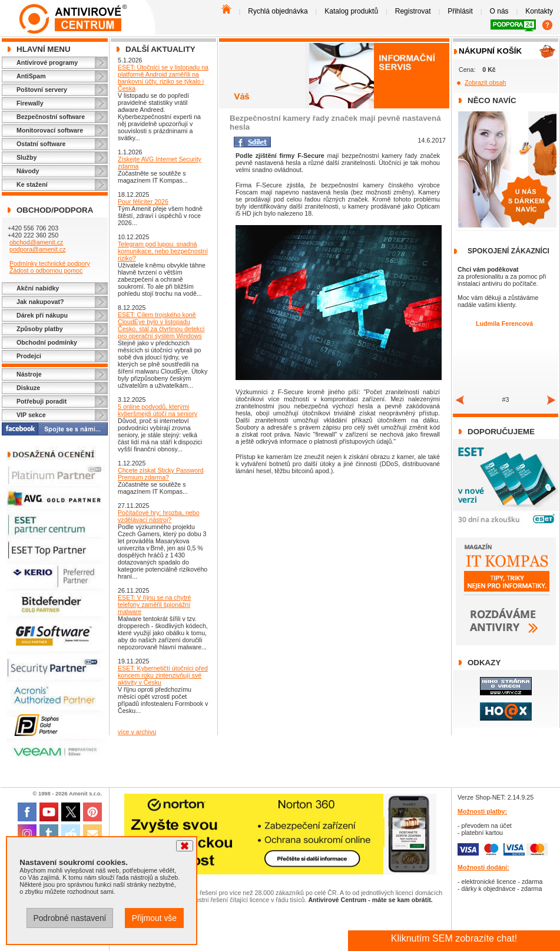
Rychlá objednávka (278, 11)
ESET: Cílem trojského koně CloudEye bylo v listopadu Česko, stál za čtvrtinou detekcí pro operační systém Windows (161, 325)
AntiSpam (31, 76)
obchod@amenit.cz (36, 242)
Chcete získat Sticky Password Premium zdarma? (161, 474)
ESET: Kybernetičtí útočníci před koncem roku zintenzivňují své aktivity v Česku (163, 675)
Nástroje (29, 374)
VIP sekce (31, 415)
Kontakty (539, 11)
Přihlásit (460, 11)
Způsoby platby (40, 329)
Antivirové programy (47, 62)
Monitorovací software (50, 130)
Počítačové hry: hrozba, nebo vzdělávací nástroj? (159, 516)
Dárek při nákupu (42, 315)
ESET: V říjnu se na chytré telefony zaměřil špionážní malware (154, 605)
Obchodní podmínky (47, 342)
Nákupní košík (490, 51)
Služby (26, 157)
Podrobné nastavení (69, 918)
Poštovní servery (42, 90)
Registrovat (413, 11)
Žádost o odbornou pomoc (46, 270)
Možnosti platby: (482, 811)
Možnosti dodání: (483, 867)
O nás (499, 11)
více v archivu (137, 732)
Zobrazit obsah (486, 82)
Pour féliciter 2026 (143, 202)
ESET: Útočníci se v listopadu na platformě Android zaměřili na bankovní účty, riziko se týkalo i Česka (163, 78)
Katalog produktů (351, 11)
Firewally (30, 103)
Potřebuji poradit (42, 401)
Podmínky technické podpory (50, 263)
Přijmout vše (154, 918)
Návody (28, 171)
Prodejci (29, 356)
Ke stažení (32, 184)
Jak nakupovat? (40, 302)
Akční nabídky (38, 288)
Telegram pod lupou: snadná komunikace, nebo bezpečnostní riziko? (163, 251)
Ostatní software (41, 144)
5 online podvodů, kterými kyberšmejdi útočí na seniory (158, 410)
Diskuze (28, 388)
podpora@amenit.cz (38, 249)
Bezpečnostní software (51, 117)
